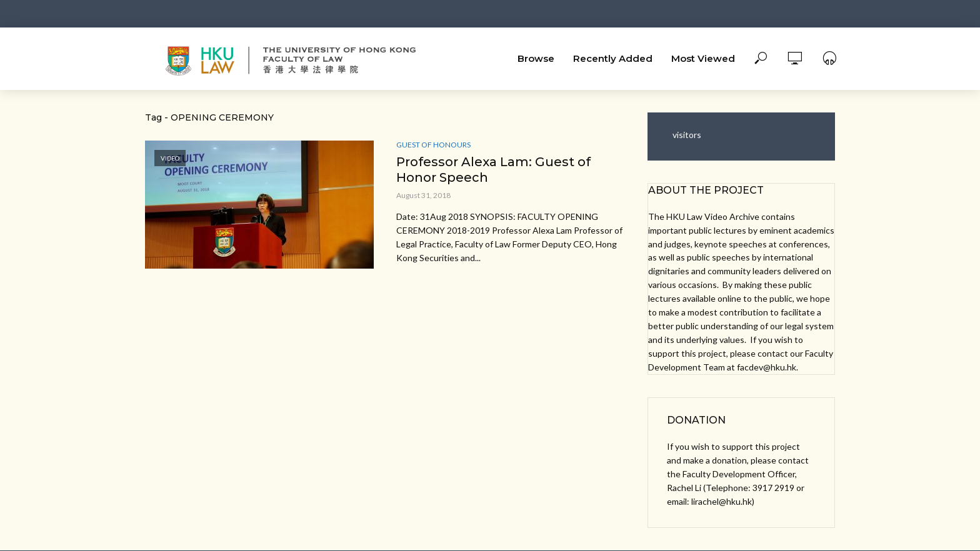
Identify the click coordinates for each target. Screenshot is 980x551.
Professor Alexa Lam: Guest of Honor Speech (493, 170)
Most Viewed (703, 58)
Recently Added (613, 58)
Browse (536, 58)
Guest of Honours (433, 145)
